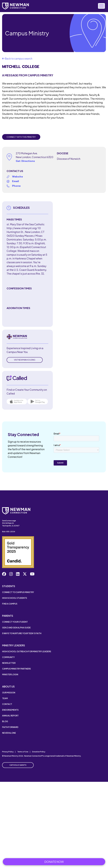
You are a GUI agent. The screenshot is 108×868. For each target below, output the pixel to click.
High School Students (15, 598)
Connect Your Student (15, 622)
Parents (8, 616)
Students (9, 586)
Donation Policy (39, 752)
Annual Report (10, 716)
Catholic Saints (18, 765)
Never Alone (9, 733)
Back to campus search (17, 58)
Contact (7, 704)
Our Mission (9, 693)
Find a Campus (10, 604)
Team (5, 698)
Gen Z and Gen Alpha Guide (16, 628)
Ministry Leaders (14, 645)
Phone (16, 186)
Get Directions (25, 161)
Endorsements (10, 710)
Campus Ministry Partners (16, 669)
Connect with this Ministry (21, 137)
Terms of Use (23, 752)
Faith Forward (10, 727)
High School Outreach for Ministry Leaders (27, 651)
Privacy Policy (8, 752)
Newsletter (9, 663)
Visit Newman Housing (25, 360)
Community (8, 657)
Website (17, 177)
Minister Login (10, 674)
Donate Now (54, 862)
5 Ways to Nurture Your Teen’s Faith (22, 633)
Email (15, 181)
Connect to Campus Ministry (18, 592)
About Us (8, 686)
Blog (5, 721)
